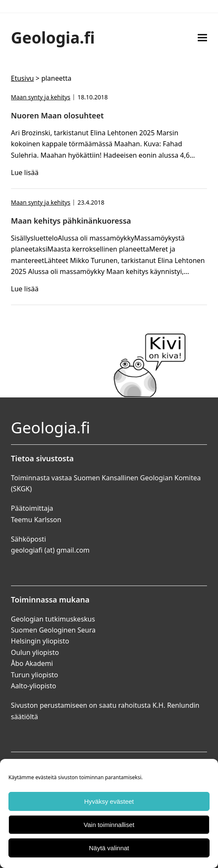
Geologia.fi (53, 37)
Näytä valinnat (109, 848)
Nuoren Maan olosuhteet (57, 115)
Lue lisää (25, 173)
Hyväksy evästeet (109, 801)
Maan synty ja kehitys (41, 97)
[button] (202, 37)
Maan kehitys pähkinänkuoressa (71, 221)
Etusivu (22, 78)
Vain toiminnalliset (109, 825)
